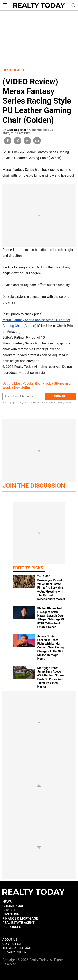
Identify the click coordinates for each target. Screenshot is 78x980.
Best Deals (13, 70)
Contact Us (12, 944)
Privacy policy (14, 952)
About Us (10, 939)
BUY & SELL (11, 910)
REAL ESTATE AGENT (19, 923)
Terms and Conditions (40, 403)
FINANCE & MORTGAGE (20, 919)
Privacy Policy (64, 403)
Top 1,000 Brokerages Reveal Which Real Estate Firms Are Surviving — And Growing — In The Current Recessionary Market (51, 588)
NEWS (7, 902)
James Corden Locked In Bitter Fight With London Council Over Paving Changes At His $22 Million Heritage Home (50, 647)
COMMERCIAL (13, 906)
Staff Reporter (17, 130)
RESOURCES (12, 927)
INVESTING (11, 914)
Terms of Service (17, 948)
